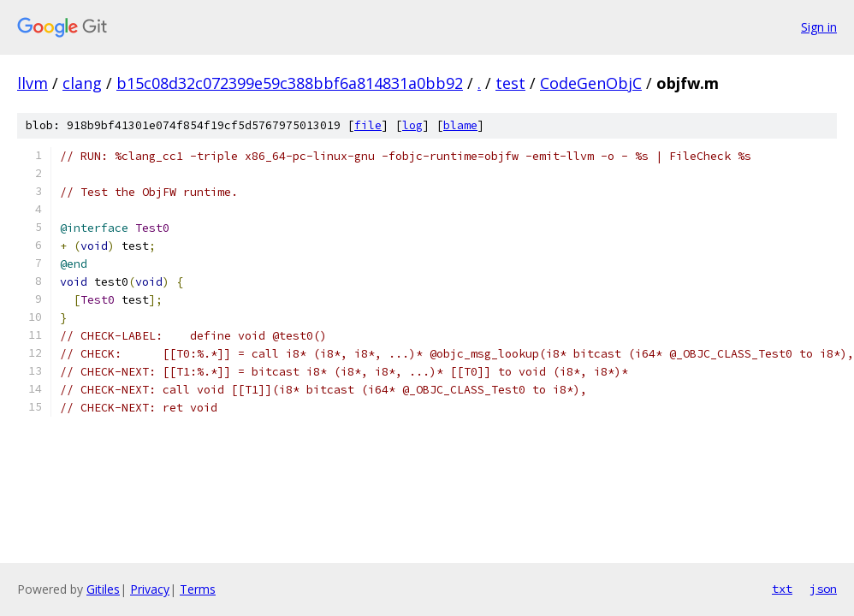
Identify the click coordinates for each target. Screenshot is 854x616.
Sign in (819, 27)
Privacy (150, 589)
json (823, 589)
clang (82, 83)
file (368, 125)
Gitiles (103, 589)
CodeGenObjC (591, 83)
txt (782, 589)
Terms (198, 589)
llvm (33, 83)
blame (460, 125)
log (412, 125)
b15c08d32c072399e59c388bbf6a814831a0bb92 (290, 83)
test (510, 83)
